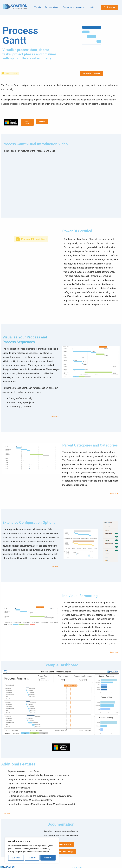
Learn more (55, 416)
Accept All (48, 858)
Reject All (32, 858)
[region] (32, 850)
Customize (16, 858)
